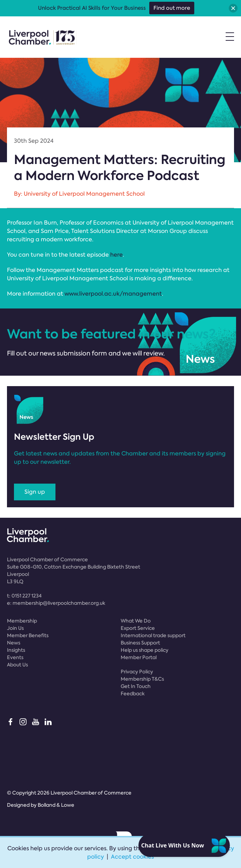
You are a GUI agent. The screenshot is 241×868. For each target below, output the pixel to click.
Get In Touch (136, 686)
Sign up (35, 492)
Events (15, 657)
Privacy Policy (137, 672)
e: (56, 603)
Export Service (138, 628)
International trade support (153, 635)
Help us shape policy (145, 650)
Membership (22, 621)
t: (24, 596)
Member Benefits (28, 635)
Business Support (140, 643)
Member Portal (139, 657)
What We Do (136, 621)
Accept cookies (132, 857)
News (14, 643)
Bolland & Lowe (56, 805)
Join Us (15, 628)
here (116, 255)
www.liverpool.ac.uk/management (113, 294)
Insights (16, 650)
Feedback (133, 694)
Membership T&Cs (142, 679)
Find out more (172, 8)
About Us (17, 665)
